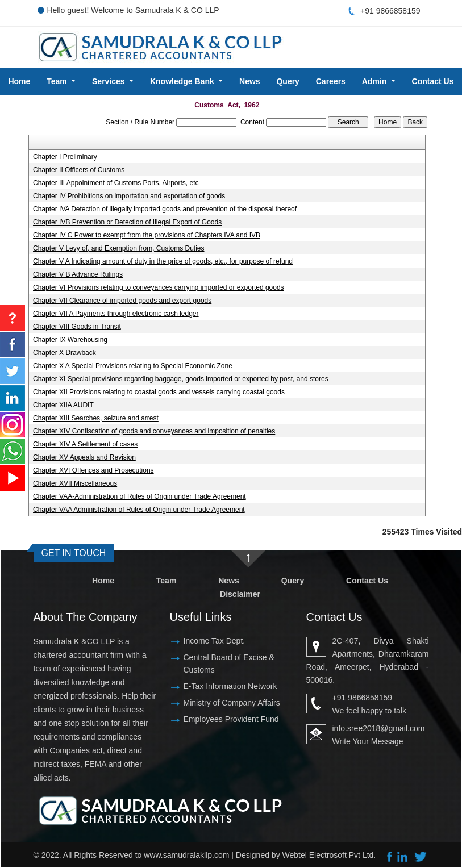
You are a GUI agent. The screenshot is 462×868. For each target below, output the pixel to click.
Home (19, 81)
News (250, 81)
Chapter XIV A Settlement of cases (85, 444)
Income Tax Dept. (215, 641)
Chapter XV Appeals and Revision (84, 457)
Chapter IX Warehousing (70, 340)
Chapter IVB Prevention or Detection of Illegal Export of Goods (127, 222)
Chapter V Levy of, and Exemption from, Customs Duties (118, 248)
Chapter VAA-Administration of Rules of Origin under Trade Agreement (140, 496)
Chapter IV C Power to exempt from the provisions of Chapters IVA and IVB (147, 235)
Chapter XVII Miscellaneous (75, 483)
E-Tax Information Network (230, 686)
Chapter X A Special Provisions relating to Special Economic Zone (133, 366)
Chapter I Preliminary (65, 157)
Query (288, 81)
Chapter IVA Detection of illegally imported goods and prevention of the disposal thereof (165, 209)
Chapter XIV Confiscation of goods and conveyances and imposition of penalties (154, 431)
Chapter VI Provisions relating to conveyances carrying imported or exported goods (159, 287)
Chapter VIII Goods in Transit (77, 327)
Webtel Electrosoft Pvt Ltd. (329, 855)
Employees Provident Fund (231, 719)
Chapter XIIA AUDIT (63, 405)
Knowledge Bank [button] (183, 81)
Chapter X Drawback (64, 353)
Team (167, 581)
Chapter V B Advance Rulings (78, 274)
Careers (331, 81)
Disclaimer (240, 594)
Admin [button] (375, 81)
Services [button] (110, 81)
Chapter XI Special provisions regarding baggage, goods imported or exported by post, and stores (181, 379)
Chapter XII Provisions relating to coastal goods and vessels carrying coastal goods (159, 392)
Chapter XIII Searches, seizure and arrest (96, 418)
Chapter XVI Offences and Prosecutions (93, 470)
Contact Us (433, 81)
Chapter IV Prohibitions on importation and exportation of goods (129, 196)
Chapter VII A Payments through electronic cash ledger (116, 314)
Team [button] (58, 81)
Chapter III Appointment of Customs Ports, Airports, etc (116, 183)
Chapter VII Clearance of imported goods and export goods (122, 301)
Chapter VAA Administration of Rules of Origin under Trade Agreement (139, 510)
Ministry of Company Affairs (232, 703)
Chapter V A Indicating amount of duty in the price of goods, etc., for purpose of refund (163, 261)
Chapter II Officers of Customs (79, 170)
